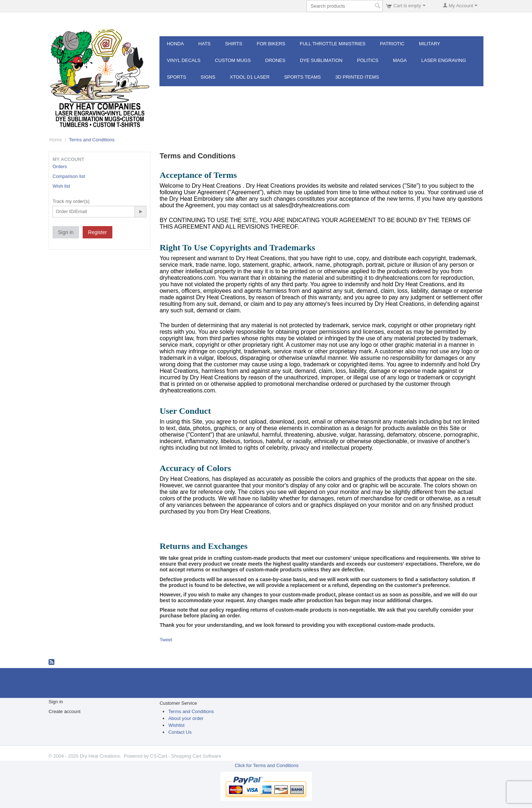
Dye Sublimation (321, 60)
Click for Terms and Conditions (267, 765)
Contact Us (180, 732)
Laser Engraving (444, 60)
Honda (175, 44)
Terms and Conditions (191, 711)
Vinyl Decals (184, 60)
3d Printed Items (357, 77)
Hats (204, 44)
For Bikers (271, 44)
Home (56, 140)
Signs (208, 77)
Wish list (61, 186)
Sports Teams (302, 77)
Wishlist (176, 725)
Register (97, 232)
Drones (275, 60)
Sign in (66, 232)
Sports (176, 77)
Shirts (234, 44)
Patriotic (392, 44)
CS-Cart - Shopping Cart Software (186, 756)
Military (430, 44)
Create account (65, 711)
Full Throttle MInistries (332, 44)
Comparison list (69, 176)
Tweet (166, 640)
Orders (60, 166)
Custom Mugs (233, 60)
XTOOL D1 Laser (250, 77)
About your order (186, 718)
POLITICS (368, 60)
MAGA (400, 60)
